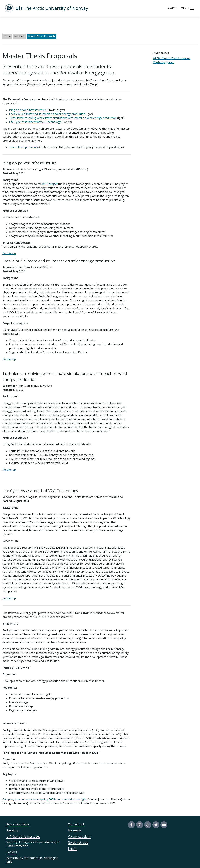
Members (19, 36)
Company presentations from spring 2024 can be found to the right (45, 799)
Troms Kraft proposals (23, 147)
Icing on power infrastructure (28, 110)
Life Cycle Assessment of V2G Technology (35, 122)
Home (7, 36)
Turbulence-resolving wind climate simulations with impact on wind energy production (63, 118)
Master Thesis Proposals (42, 36)
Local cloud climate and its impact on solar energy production (47, 114)
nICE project (50, 184)
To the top (9, 253)
